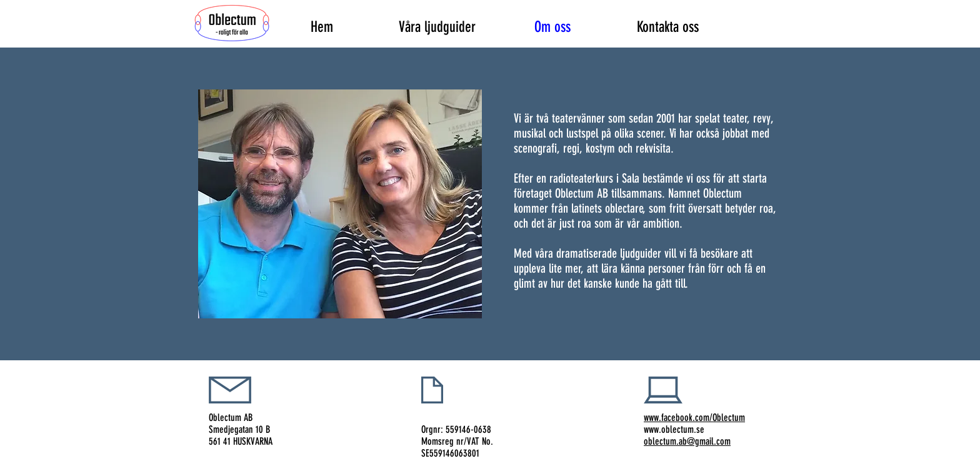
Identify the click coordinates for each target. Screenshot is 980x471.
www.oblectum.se (674, 429)
